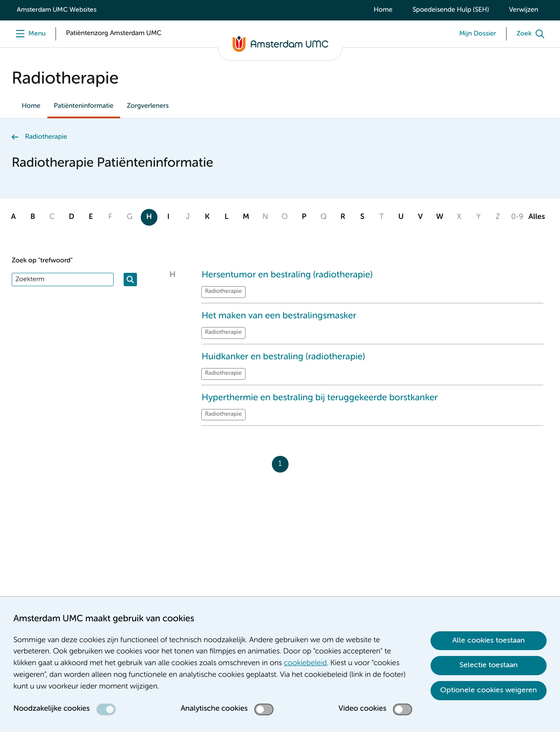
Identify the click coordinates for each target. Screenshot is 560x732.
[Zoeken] (130, 280)
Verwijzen (524, 10)
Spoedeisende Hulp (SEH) (451, 10)
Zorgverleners (148, 106)
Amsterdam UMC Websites (57, 10)
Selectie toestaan (489, 665)
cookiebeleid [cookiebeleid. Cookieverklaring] (305, 663)
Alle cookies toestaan (489, 640)
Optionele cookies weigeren (489, 690)
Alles (536, 217)
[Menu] (29, 34)
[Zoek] (532, 34)
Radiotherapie (46, 137)
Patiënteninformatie (84, 106)
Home (383, 10)
